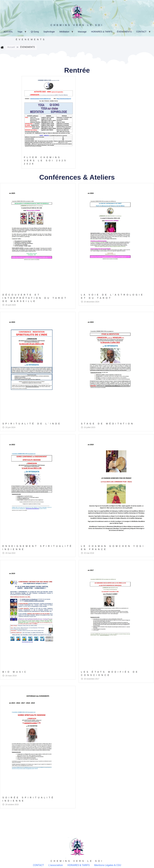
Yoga (20, 32)
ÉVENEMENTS (124, 32)
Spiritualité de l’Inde (32, 424)
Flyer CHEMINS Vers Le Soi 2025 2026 (46, 161)
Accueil (11, 47)
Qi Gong (35, 32)
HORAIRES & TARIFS (102, 32)
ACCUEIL (8, 32)
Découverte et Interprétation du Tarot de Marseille (35, 298)
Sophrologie (49, 32)
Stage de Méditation (108, 424)
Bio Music (15, 672)
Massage (82, 32)
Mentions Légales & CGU (108, 865)
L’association (56, 865)
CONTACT (141, 32)
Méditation (64, 32)
